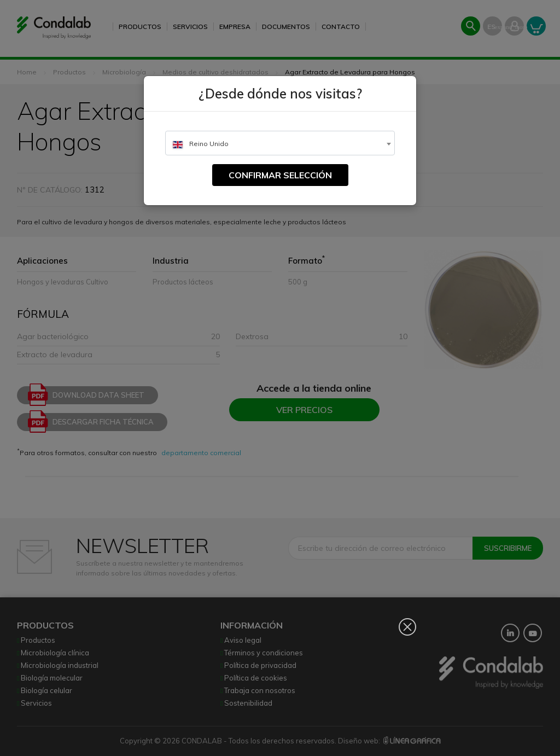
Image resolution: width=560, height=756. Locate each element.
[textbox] (280, 144)
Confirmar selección (280, 175)
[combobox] (280, 143)
